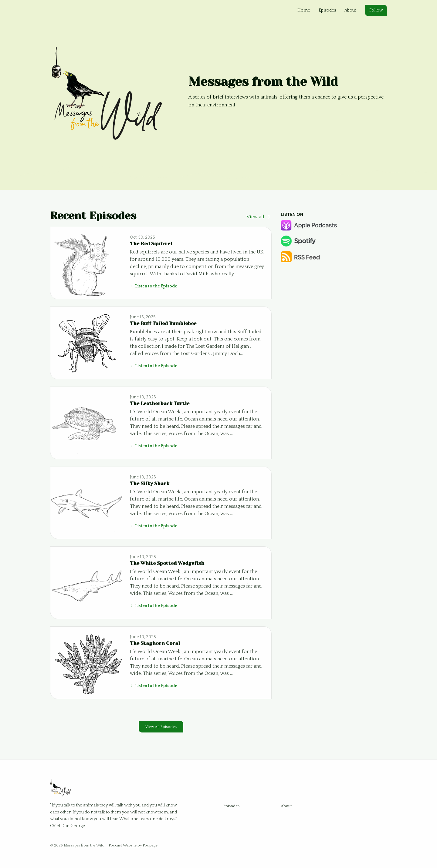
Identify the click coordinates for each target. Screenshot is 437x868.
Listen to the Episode (154, 286)
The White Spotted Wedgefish (167, 563)
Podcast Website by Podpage (133, 845)
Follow (376, 10)
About (350, 10)
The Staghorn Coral (155, 643)
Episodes (327, 10)
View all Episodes (161, 727)
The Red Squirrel (151, 244)
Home (304, 10)
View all (259, 217)
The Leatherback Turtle (160, 403)
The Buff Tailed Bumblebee (163, 323)
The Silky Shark (150, 483)
